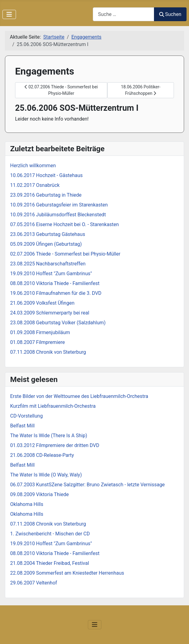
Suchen (170, 14)
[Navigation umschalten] (9, 14)
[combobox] (124, 14)
